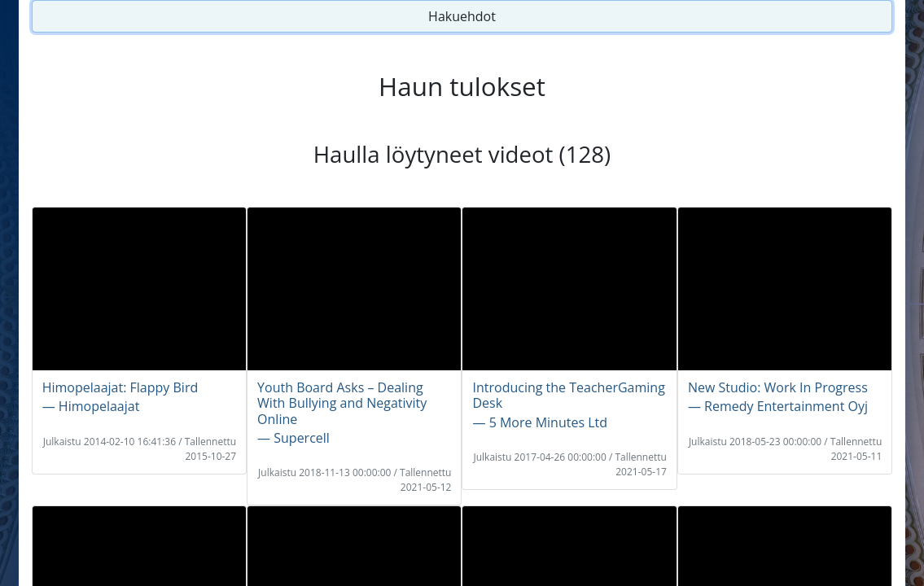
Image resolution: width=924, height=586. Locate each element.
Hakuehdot (462, 16)
